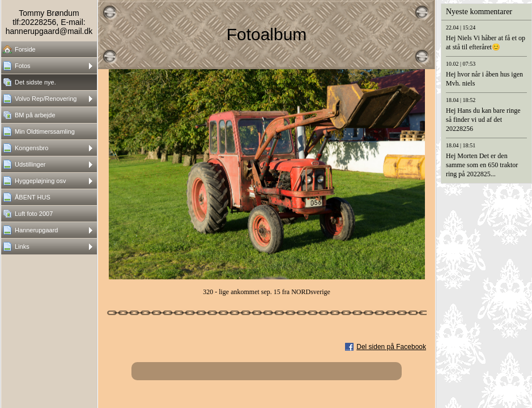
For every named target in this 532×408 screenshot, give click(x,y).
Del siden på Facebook (391, 347)
